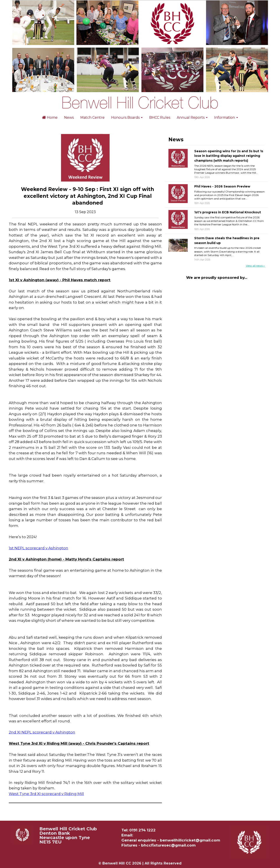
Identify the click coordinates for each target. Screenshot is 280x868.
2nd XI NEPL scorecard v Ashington (42, 732)
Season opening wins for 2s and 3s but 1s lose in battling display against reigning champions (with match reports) (229, 156)
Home (50, 118)
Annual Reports (192, 118)
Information (226, 118)
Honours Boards (127, 118)
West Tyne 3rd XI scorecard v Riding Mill (46, 794)
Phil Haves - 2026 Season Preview (222, 186)
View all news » (255, 266)
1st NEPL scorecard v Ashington (38, 548)
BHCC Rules (160, 118)
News (69, 118)
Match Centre (92, 118)
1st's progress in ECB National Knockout (228, 212)
